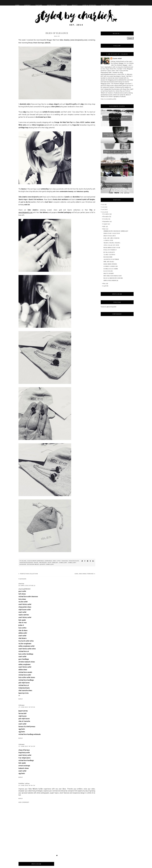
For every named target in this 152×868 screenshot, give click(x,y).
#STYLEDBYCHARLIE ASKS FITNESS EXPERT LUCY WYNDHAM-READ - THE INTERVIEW (117, 168)
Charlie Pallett (117, 58)
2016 (103, 207)
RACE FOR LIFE (108, 271)
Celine (24, 561)
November (106, 217)
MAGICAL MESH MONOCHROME (113, 278)
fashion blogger (26, 563)
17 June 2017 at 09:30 (27, 707)
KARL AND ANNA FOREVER (84, 574)
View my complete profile (108, 99)
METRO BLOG (52, 5)
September (106, 221)
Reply (21, 699)
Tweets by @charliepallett (108, 307)
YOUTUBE (39, 5)
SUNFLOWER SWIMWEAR (111, 280)
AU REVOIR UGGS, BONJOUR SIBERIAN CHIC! (117, 118)
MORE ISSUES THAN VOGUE (112, 247)
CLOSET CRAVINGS (109, 255)
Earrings (48, 561)
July (105, 226)
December (106, 214)
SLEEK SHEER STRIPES (110, 264)
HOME (17, 5)
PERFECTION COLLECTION (29, 574)
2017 (103, 204)
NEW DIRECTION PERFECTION (113, 276)
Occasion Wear (33, 564)
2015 (103, 209)
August (105, 224)
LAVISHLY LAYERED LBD (111, 266)
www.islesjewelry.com (79, 40)
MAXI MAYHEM (108, 257)
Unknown (22, 705)
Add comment (24, 802)
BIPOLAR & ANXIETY (108, 5)
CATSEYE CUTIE (108, 240)
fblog (36, 563)
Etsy (59, 561)
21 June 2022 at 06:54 (27, 785)
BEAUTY (75, 5)
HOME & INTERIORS (89, 5)
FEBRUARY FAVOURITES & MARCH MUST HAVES (117, 185)
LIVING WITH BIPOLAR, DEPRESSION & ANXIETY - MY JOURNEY (117, 135)
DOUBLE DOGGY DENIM (111, 269)
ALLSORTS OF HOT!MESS (111, 259)
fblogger (43, 563)
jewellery (63, 563)
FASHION (64, 5)
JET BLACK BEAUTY (109, 252)
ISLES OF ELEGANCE (110, 236)
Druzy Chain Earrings (36, 43)
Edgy (55, 561)
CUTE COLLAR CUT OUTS (111, 245)
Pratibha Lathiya (24, 783)
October (106, 219)
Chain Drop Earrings (36, 561)
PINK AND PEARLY (109, 262)
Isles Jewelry (53, 563)
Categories (124, 5)
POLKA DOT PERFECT (110, 250)
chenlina (21, 583)
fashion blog (74, 561)
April (105, 286)
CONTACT (27, 5)
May (105, 283)
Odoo (30, 789)
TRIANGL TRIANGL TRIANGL (112, 243)
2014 (103, 212)
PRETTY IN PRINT (109, 273)
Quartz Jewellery (47, 564)
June (105, 229)
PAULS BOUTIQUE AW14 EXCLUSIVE (117, 152)
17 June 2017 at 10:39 (27, 746)
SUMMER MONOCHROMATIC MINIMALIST (116, 231)
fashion (65, 561)
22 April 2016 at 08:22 (27, 586)
